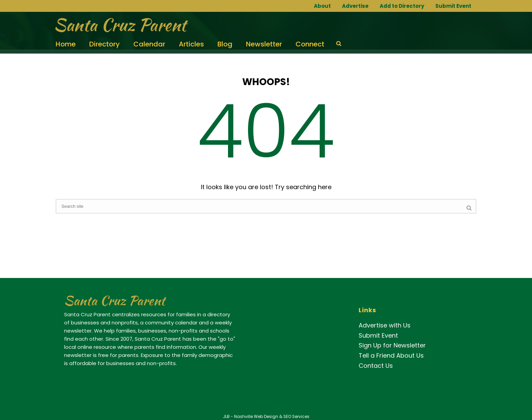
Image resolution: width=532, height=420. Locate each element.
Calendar (149, 44)
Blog (225, 44)
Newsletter (264, 44)
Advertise (355, 6)
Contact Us (376, 366)
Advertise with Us (385, 325)
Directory (104, 44)
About (322, 6)
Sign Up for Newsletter (392, 345)
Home (66, 44)
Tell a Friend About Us (391, 355)
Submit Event (453, 6)
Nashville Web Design (256, 416)
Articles (191, 44)
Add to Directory (402, 6)
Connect (310, 44)
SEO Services (296, 416)
